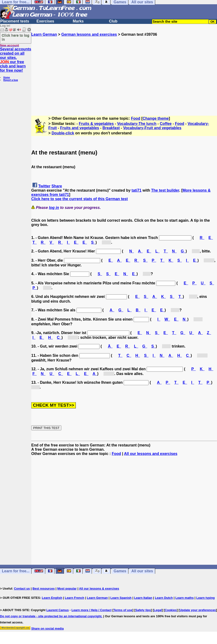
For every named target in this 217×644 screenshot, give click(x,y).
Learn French (74, 598)
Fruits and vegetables (80, 128)
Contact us (22, 589)
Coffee (166, 124)
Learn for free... (16, 571)
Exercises (45, 21)
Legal (158, 610)
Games (120, 571)
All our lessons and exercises (151, 454)
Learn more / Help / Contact (92, 610)
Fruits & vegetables (96, 124)
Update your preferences (198, 610)
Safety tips (143, 610)
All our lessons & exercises (99, 589)
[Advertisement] (124, 70)
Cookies (171, 610)
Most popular (67, 589)
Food (136, 118)
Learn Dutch (164, 598)
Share (57, 186)
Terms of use (123, 610)
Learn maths (184, 598)
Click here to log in (16, 37)
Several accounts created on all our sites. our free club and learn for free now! (16, 60)
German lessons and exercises (89, 34)
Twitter (44, 186)
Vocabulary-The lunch (137, 124)
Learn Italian (143, 598)
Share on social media (47, 629)
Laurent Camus (58, 610)
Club (113, 21)
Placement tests (15, 21)
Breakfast (111, 128)
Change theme (156, 118)
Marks (78, 21)
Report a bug (11, 80)
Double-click (63, 133)
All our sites (142, 571)
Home (7, 77)
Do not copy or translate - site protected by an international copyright (51, 616)
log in (54, 208)
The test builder (165, 190)
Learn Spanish (121, 598)
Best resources (44, 589)
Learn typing (206, 598)
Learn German (44, 34)
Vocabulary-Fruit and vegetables (152, 128)
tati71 (136, 190)
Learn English (52, 598)
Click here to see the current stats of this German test (79, 199)
